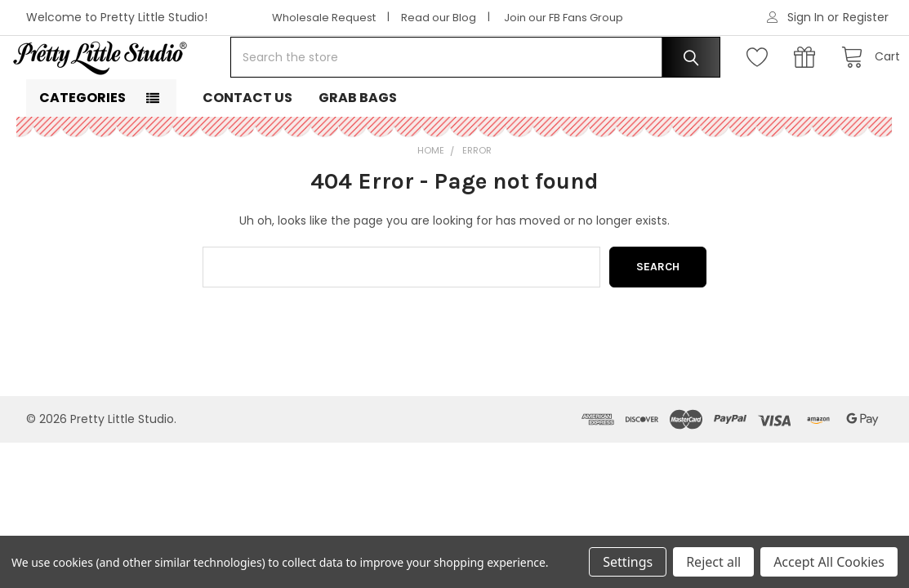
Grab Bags (358, 147)
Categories (82, 147)
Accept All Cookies (829, 562)
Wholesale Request (324, 18)
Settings (628, 562)
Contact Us (247, 147)
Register (866, 17)
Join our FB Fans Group (564, 18)
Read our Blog (439, 18)
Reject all (713, 562)
